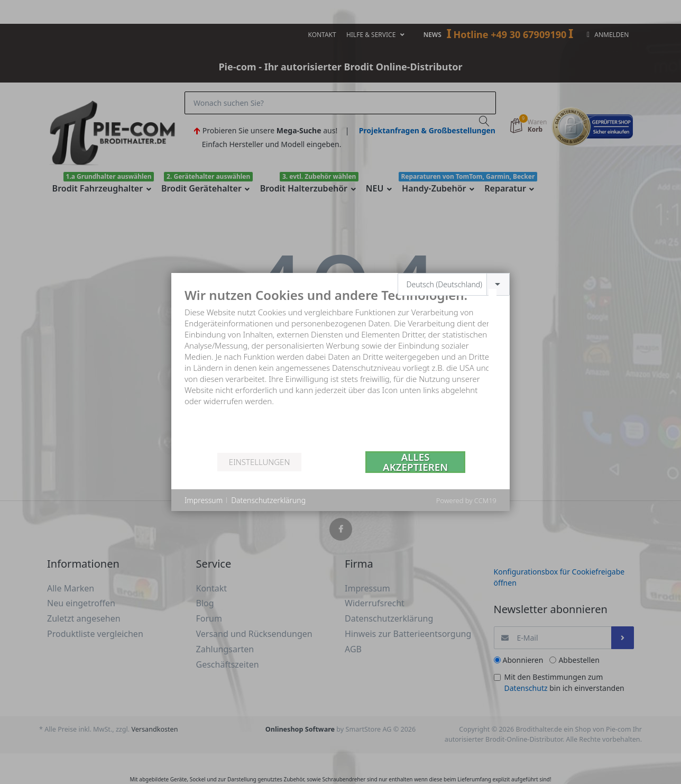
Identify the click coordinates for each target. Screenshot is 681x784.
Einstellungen (259, 462)
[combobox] (454, 284)
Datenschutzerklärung (268, 500)
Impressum (204, 500)
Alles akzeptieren (415, 462)
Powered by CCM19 (466, 500)
